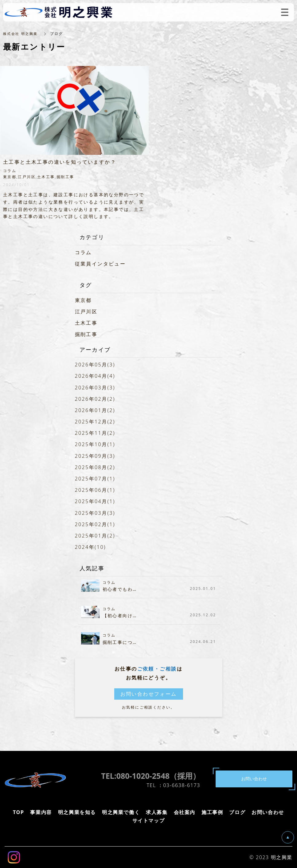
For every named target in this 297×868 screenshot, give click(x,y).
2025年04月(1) (95, 501)
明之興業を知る (77, 812)
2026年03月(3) (95, 388)
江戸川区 (86, 312)
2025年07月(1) (95, 479)
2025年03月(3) (95, 513)
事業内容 (41, 812)
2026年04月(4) (95, 376)
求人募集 (157, 812)
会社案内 (185, 812)
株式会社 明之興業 (22, 34)
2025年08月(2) (95, 467)
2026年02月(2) (95, 399)
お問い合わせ (268, 812)
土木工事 (86, 323)
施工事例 (212, 812)
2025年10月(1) (95, 444)
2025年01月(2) (95, 536)
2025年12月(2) (95, 422)
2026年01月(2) (95, 410)
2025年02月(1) (95, 524)
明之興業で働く (121, 812)
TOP (18, 812)
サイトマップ (149, 820)
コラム (83, 252)
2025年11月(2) (95, 433)
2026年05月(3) (95, 365)
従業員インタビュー (100, 264)
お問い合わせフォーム (149, 694)
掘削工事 (86, 334)
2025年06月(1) (95, 490)
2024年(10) (90, 547)
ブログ (237, 812)
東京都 (83, 300)
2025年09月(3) (95, 456)
